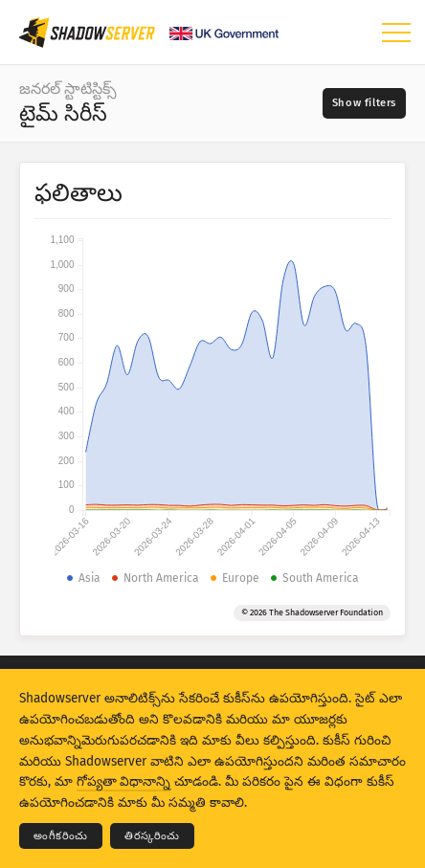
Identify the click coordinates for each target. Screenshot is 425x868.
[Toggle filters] (364, 103)
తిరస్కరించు (152, 836)
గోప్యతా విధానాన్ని (123, 781)
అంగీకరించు (61, 836)
